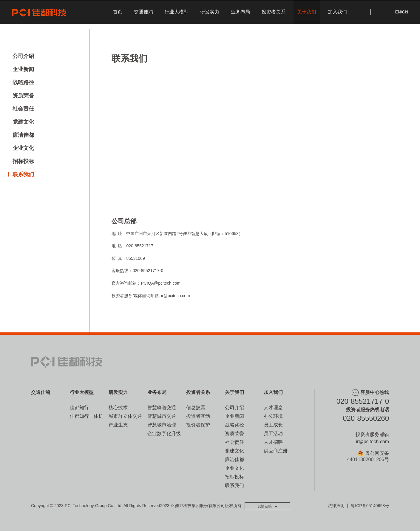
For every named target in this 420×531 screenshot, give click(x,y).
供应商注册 (276, 451)
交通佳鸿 (143, 12)
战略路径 (23, 82)
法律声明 (336, 506)
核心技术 (118, 408)
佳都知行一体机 (87, 416)
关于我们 (307, 12)
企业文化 (23, 148)
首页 (118, 12)
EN (398, 12)
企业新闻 (23, 69)
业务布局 (240, 12)
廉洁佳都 (23, 135)
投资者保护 (198, 425)
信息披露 (196, 408)
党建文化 (23, 122)
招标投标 (23, 161)
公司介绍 (23, 56)
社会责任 (23, 109)
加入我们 (337, 12)
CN (405, 12)
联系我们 (23, 174)
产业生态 (118, 425)
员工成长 (273, 425)
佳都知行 (79, 408)
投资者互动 (198, 416)
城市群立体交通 (125, 416)
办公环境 (273, 416)
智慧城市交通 (162, 416)
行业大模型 (177, 12)
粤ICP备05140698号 (370, 506)
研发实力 (210, 12)
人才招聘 (273, 442)
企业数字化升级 (164, 433)
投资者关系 (274, 12)
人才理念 (273, 408)
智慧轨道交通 (162, 408)
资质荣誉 (23, 96)
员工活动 (273, 433)
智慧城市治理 (162, 425)
